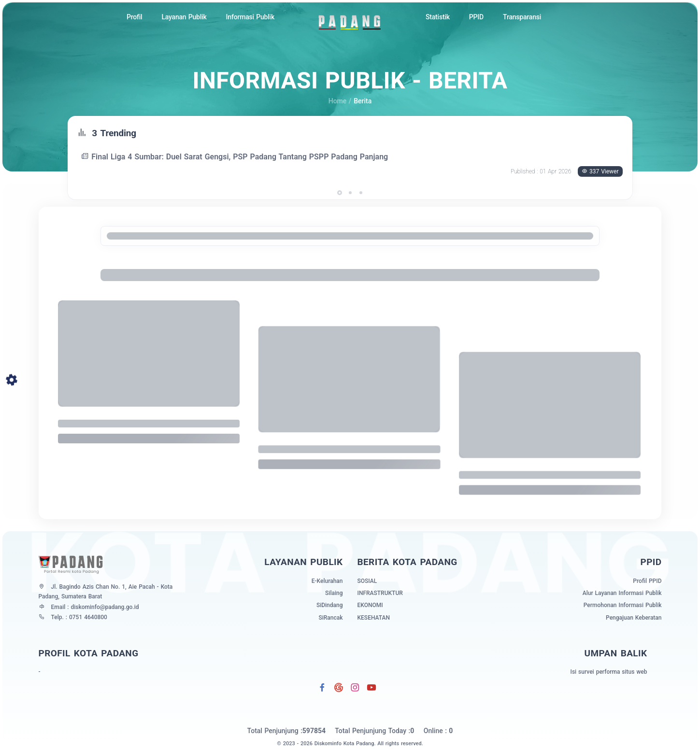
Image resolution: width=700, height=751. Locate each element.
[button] (340, 193)
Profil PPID (647, 581)
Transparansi (522, 17)
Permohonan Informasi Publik (623, 605)
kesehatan (374, 618)
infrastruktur (380, 593)
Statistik (438, 17)
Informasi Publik (250, 17)
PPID (476, 17)
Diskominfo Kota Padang (344, 744)
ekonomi (370, 605)
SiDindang (330, 605)
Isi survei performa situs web (608, 672)
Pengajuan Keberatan (634, 618)
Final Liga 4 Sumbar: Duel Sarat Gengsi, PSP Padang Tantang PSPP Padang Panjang (236, 157)
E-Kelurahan (327, 581)
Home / (340, 101)
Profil (135, 17)
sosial (367, 581)
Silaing (334, 593)
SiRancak (330, 618)
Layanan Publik (184, 17)
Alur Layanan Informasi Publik (622, 593)
